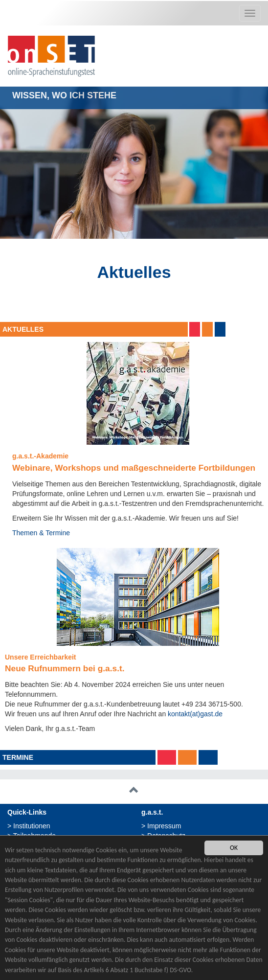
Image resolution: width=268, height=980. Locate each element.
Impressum (164, 826)
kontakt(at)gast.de (195, 714)
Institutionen (32, 826)
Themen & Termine (41, 533)
